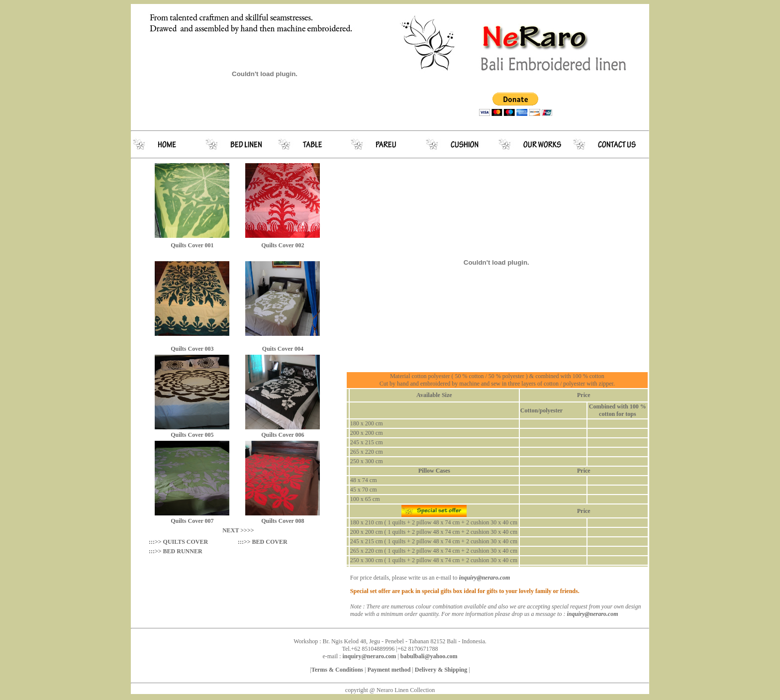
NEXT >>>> (238, 530)
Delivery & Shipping (440, 670)
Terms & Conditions (337, 670)
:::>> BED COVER (263, 542)
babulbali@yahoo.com (429, 656)
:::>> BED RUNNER (176, 551)
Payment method (389, 670)
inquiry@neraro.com (592, 614)
